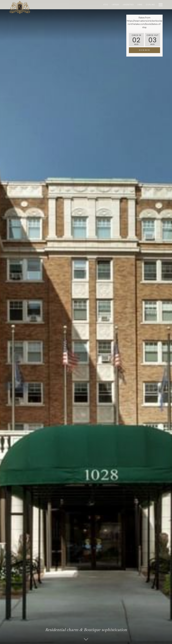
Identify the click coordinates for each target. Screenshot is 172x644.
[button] (136, 40)
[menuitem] (81, 5)
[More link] (160, 5)
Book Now (145, 50)
